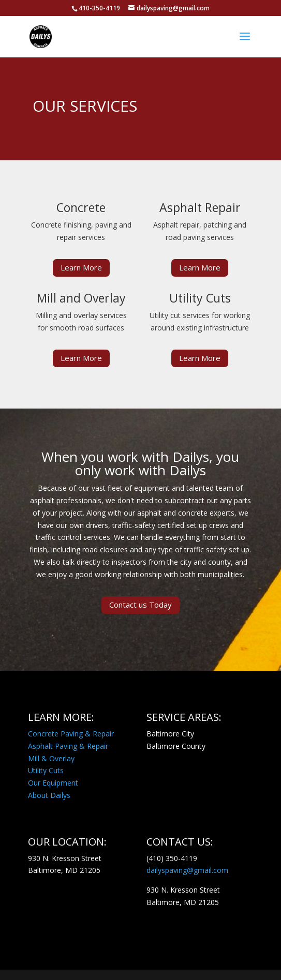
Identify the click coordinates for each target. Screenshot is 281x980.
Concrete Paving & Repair (71, 734)
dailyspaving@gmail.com (187, 870)
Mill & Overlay (51, 758)
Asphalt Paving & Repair (68, 746)
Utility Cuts (46, 770)
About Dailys (49, 795)
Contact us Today (140, 605)
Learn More (81, 267)
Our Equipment (53, 783)
